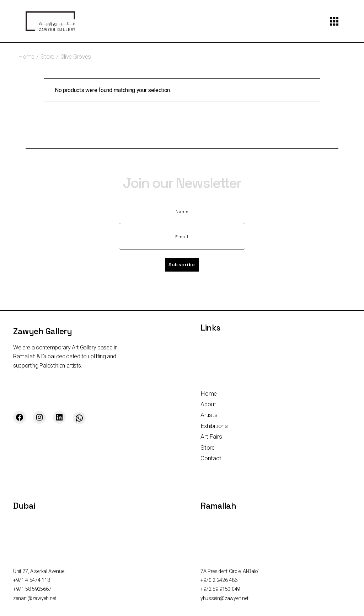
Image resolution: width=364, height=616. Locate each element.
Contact (211, 458)
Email (182, 237)
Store (208, 448)
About (208, 404)
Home (209, 393)
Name (182, 212)
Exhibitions (214, 426)
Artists (209, 415)
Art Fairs (211, 436)
